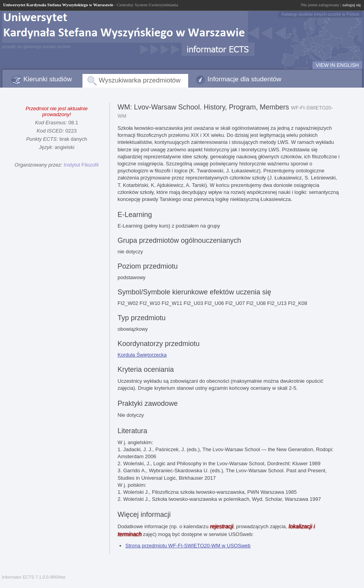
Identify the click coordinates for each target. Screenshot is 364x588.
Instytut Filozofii (81, 165)
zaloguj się (352, 5)
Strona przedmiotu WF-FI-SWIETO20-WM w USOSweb (188, 546)
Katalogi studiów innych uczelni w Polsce (320, 14)
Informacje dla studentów (244, 79)
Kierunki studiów (48, 79)
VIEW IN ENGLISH (337, 65)
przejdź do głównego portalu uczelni (36, 47)
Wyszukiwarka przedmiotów (140, 80)
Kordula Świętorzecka (142, 355)
